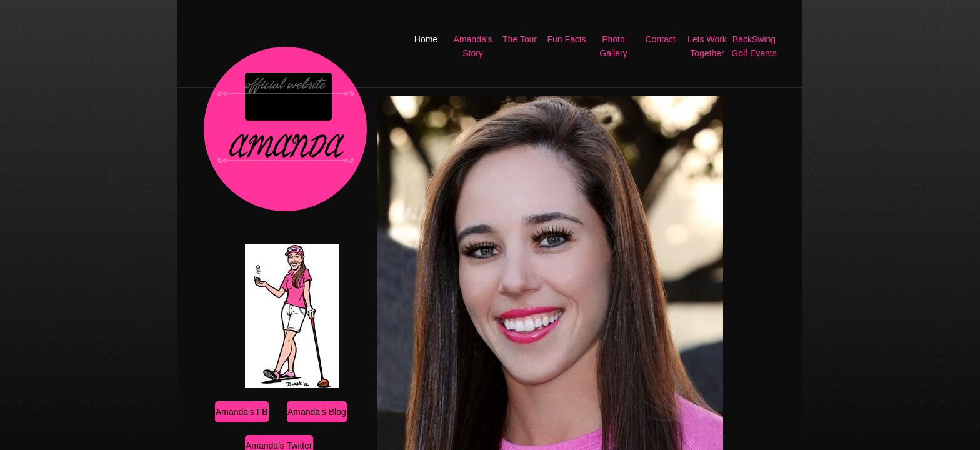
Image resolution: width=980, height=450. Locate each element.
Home (426, 39)
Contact (660, 39)
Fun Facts (566, 39)
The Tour (520, 39)
